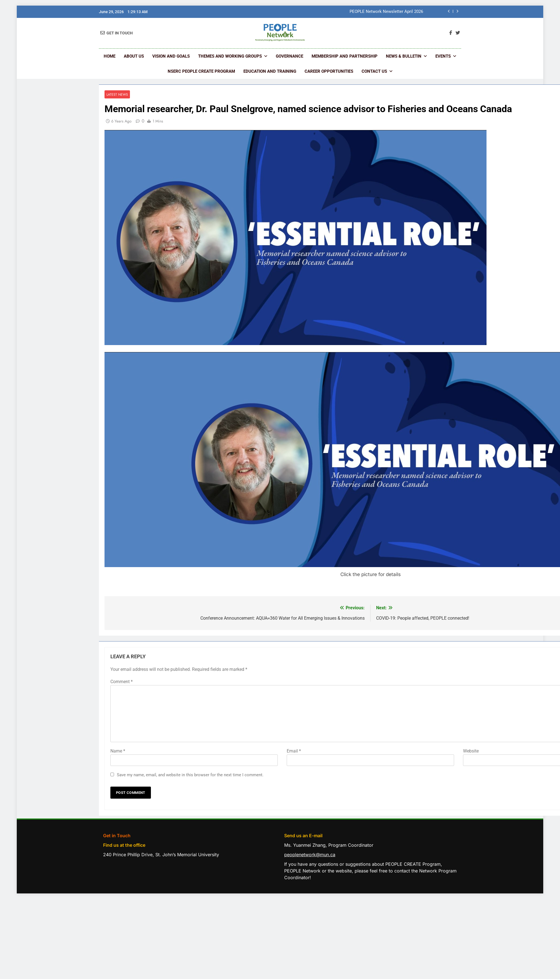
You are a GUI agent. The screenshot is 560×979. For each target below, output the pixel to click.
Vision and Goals (171, 56)
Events (443, 56)
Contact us (374, 71)
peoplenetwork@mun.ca (310, 855)
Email (294, 751)
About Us (134, 56)
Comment (122, 682)
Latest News (117, 94)
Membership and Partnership (345, 56)
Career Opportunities (329, 71)
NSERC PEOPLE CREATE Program (201, 71)
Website (471, 751)
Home (110, 56)
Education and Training (270, 71)
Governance (290, 56)
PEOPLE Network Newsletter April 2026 (386, 12)
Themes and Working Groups (230, 56)
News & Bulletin (404, 56)
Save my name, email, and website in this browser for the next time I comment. (190, 775)
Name (118, 751)
